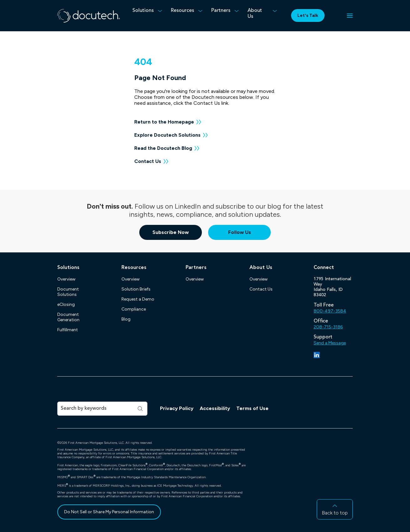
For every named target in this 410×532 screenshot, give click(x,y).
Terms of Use (252, 408)
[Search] (97, 409)
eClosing (66, 304)
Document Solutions (68, 292)
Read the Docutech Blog (163, 148)
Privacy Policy (177, 408)
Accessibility (215, 408)
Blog (126, 319)
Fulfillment (68, 330)
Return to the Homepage (164, 122)
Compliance (134, 309)
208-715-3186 (328, 327)
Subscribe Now (171, 232)
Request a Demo (138, 299)
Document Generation (68, 317)
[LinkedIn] (317, 355)
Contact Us (148, 161)
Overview (66, 279)
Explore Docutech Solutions (167, 135)
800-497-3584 (330, 311)
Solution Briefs (136, 289)
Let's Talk (308, 15)
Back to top (335, 513)
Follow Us (240, 232)
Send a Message (330, 343)
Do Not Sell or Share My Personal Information (109, 512)
